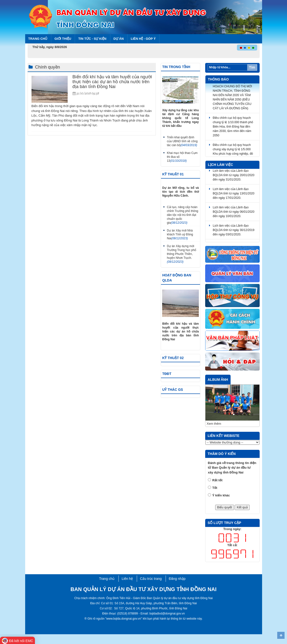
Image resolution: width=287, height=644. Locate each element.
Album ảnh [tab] (218, 380)
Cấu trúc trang (151, 579)
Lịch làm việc (220, 165)
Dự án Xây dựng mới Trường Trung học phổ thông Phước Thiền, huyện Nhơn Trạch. (181, 254)
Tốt (215, 488)
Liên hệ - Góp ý (143, 39)
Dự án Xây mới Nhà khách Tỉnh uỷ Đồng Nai (180, 234)
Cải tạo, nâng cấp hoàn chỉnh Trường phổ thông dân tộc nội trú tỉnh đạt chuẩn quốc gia (182, 215)
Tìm (252, 67)
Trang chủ (38, 39)
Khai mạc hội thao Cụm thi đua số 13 (182, 157)
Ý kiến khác (221, 495)
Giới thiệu (63, 39)
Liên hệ (127, 579)
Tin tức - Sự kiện (92, 39)
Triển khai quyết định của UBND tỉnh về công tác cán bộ (182, 141)
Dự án (119, 39)
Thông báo (218, 79)
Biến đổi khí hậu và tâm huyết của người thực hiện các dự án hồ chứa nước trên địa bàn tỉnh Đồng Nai (112, 82)
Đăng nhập (177, 579)
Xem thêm (214, 424)
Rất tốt (217, 480)
